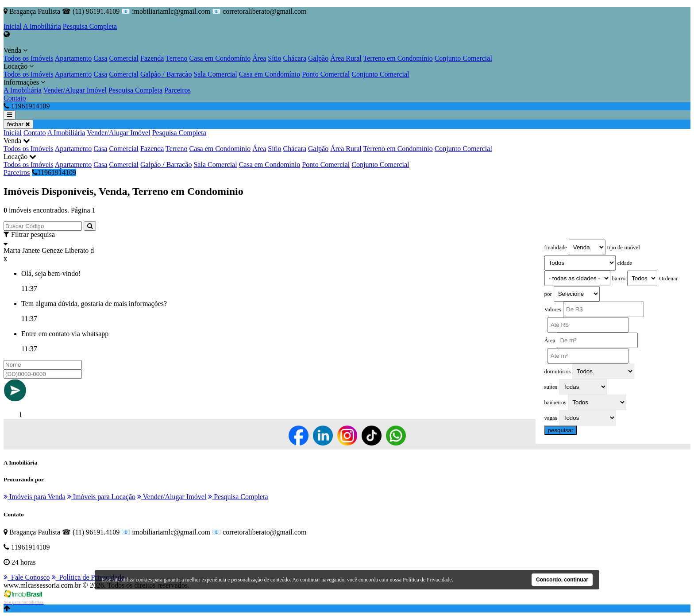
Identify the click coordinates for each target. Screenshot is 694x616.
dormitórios (558, 372)
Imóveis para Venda (35, 497)
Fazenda (152, 58)
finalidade (556, 248)
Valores (553, 310)
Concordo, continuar (562, 580)
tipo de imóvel (624, 248)
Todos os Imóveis (29, 58)
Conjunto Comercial (463, 58)
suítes (551, 387)
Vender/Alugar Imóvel (75, 90)
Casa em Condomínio (220, 58)
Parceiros (177, 90)
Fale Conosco (27, 577)
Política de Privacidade (88, 577)
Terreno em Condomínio (398, 58)
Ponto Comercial (326, 74)
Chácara (295, 58)
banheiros (555, 403)
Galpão (318, 58)
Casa (100, 58)
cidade (625, 263)
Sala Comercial (215, 74)
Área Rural (346, 58)
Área (259, 58)
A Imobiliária (42, 26)
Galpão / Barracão (166, 74)
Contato (15, 98)
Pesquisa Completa (90, 26)
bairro (619, 279)
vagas (551, 418)
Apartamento (73, 58)
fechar (18, 124)
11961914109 (54, 172)
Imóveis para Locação (101, 497)
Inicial (13, 26)
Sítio (274, 58)
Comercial (124, 58)
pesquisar (561, 430)
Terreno (177, 58)
